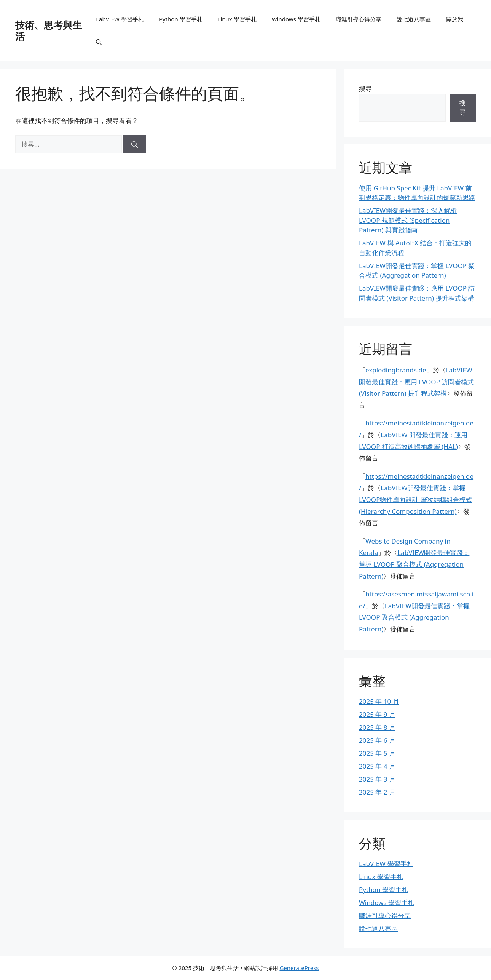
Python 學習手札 (181, 19)
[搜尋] (135, 144)
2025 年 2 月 (377, 792)
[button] (99, 42)
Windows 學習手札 (296, 19)
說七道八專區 (414, 19)
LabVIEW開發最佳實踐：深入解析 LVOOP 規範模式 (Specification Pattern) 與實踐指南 (408, 220)
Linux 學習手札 (237, 19)
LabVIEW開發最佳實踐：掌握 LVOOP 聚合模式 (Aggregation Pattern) (414, 564)
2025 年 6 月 (377, 740)
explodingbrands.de (396, 370)
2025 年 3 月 (377, 779)
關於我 (455, 19)
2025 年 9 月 (377, 714)
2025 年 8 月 (377, 727)
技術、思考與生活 (49, 30)
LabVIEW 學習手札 (120, 19)
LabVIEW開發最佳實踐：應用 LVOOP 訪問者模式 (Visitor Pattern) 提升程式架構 (416, 382)
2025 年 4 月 (377, 766)
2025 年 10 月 (379, 701)
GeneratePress (299, 968)
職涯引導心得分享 (359, 19)
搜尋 (365, 89)
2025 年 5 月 (377, 753)
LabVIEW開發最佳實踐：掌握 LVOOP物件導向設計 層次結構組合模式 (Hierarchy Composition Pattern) (416, 499)
